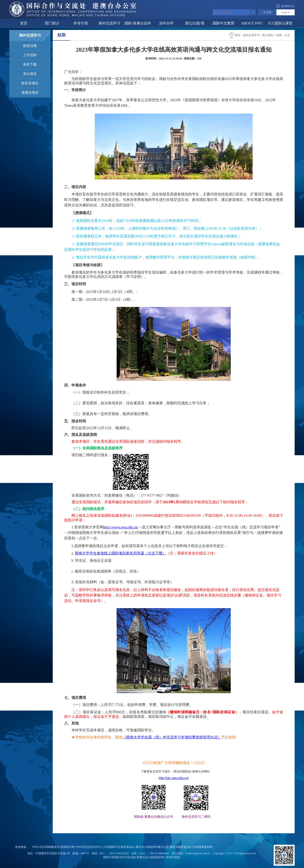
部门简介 (52, 23)
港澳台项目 (30, 93)
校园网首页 (288, 6)
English (286, 12)
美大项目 (30, 74)
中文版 (267, 12)
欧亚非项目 (30, 83)
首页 (24, 23)
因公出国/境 (195, 23)
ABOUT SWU (252, 23)
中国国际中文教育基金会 (119, 847)
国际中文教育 (223, 23)
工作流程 (30, 55)
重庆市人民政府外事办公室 (152, 847)
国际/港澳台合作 (138, 23)
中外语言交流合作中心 (89, 847)
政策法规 (30, 46)
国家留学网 (68, 847)
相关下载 (30, 64)
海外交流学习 (109, 23)
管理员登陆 (173, 857)
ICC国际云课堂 (280, 23)
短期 (279, 35)
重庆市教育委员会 (181, 847)
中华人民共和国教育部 (46, 847)
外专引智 (81, 23)
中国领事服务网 (202, 847)
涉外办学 (166, 23)
